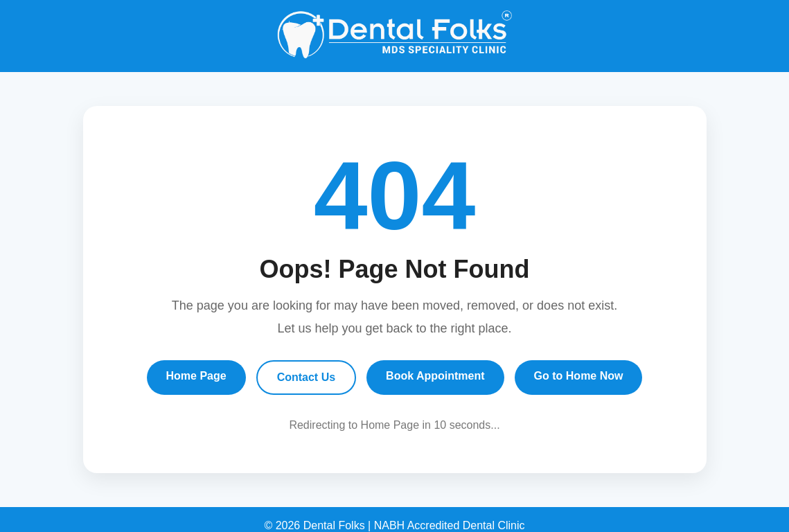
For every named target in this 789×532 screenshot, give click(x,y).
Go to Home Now (579, 376)
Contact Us (306, 377)
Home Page (196, 376)
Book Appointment (435, 376)
